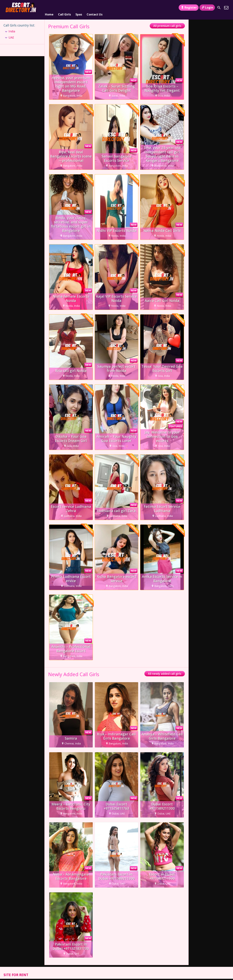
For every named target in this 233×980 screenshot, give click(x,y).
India (12, 27)
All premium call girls (167, 22)
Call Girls (64, 8)
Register (189, 7)
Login (207, 7)
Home (49, 8)
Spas (79, 8)
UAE (11, 33)
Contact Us (95, 8)
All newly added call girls (165, 669)
